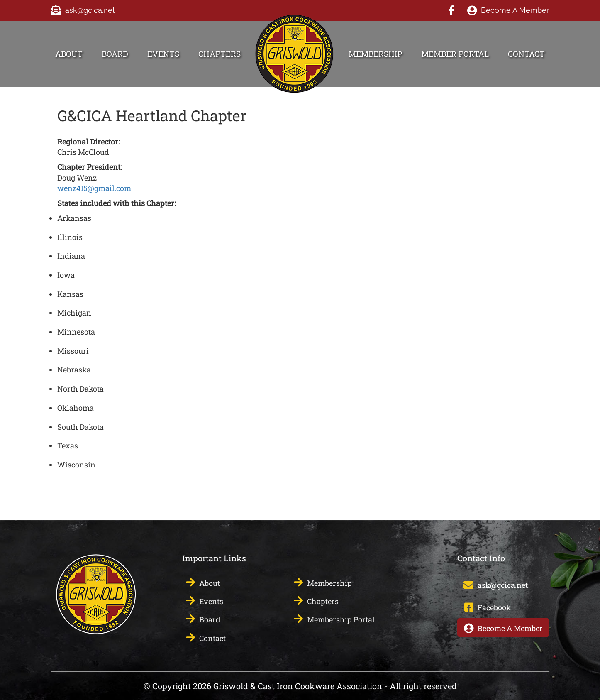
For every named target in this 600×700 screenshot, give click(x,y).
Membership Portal (341, 619)
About (69, 54)
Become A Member (515, 10)
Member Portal (455, 54)
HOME (267, 19)
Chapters (220, 54)
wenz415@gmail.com (94, 188)
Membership (375, 54)
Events (163, 54)
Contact (526, 54)
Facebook (451, 10)
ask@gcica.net (90, 10)
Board (115, 54)
